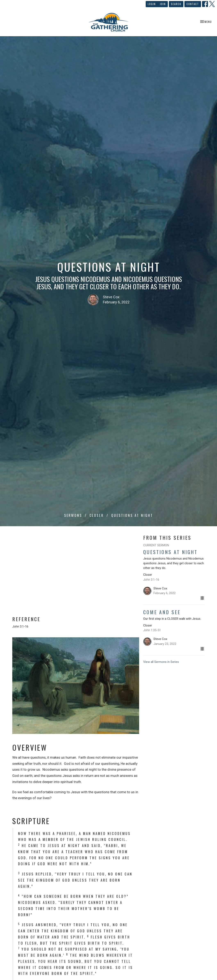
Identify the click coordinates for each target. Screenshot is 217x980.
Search (176, 4)
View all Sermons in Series (161, 662)
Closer (97, 515)
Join (163, 4)
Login (152, 4)
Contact (193, 4)
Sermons (73, 515)
